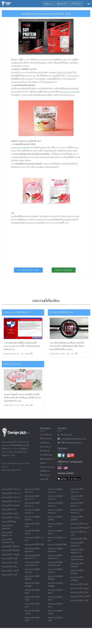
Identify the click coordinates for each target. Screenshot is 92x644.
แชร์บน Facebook (64, 270)
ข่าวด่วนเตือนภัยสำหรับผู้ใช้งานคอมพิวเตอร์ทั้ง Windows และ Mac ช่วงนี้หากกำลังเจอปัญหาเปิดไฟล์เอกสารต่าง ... (22, 346)
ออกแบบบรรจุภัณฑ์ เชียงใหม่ (55, 578)
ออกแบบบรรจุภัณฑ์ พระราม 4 (55, 505)
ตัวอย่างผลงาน (46, 447)
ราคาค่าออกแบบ (46, 435)
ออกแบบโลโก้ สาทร (9, 510)
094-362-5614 (66, 435)
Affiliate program (47, 467)
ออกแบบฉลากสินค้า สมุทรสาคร (32, 550)
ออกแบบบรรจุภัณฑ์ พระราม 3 (55, 498)
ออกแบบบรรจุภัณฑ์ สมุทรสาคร (55, 550)
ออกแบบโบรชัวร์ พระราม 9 (77, 511)
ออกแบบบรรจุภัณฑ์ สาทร (55, 525)
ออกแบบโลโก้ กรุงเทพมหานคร (8, 541)
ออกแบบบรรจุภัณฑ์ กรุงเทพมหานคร (55, 564)
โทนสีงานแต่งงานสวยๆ (12, 364)
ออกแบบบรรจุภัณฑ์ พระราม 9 (55, 511)
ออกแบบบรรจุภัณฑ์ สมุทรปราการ (55, 557)
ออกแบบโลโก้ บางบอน (11, 518)
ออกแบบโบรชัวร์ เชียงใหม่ (77, 572)
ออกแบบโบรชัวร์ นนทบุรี (80, 597)
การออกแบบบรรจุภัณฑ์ (64, 73)
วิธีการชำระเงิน (46, 439)
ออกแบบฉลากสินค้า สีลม (34, 545)
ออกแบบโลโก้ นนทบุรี (10, 571)
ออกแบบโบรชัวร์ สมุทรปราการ (77, 551)
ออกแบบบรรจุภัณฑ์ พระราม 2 (55, 491)
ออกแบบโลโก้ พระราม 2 (11, 489)
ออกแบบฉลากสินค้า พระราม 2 (32, 491)
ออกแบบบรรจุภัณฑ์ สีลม (57, 545)
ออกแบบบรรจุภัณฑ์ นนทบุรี (55, 612)
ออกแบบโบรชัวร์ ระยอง (80, 588)
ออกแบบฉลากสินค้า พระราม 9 (32, 511)
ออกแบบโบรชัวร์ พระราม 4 (77, 505)
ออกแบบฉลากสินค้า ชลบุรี (32, 592)
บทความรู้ (44, 479)
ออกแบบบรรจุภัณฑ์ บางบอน (57, 539)
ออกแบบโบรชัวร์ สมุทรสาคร (77, 544)
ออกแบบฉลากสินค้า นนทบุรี (32, 612)
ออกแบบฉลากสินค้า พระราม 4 (32, 505)
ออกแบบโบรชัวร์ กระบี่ (80, 601)
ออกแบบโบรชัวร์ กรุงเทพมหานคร (77, 558)
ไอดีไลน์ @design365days (71, 443)
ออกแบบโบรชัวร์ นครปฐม (77, 579)
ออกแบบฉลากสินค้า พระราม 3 (32, 498)
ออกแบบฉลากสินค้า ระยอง (32, 598)
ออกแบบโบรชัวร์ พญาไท (80, 528)
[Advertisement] (39, 245)
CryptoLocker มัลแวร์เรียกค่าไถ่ (16, 312)
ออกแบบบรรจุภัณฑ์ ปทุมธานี (55, 571)
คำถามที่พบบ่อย (46, 455)
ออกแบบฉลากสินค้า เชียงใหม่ (32, 578)
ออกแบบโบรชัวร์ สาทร (80, 524)
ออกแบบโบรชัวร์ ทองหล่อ (77, 518)
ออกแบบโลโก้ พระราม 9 (11, 501)
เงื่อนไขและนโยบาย (48, 459)
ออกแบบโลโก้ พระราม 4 (11, 497)
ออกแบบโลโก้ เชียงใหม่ (11, 551)
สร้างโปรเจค (45, 451)
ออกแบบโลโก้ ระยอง (10, 563)
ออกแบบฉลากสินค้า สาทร (32, 525)
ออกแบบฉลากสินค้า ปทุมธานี (32, 571)
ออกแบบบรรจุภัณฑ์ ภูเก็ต (55, 605)
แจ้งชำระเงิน (45, 443)
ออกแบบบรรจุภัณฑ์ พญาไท (55, 532)
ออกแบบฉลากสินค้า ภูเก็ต (32, 605)
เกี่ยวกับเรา (46, 428)
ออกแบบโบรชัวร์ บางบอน (79, 533)
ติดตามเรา (63, 448)
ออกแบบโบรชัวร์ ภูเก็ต (79, 592)
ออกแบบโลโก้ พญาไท (10, 514)
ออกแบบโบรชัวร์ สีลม (79, 539)
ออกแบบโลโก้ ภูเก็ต (9, 567)
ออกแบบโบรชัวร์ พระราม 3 (77, 498)
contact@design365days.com (73, 439)
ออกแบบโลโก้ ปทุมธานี (11, 546)
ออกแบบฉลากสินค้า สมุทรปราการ (32, 557)
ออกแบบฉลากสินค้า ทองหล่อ (32, 518)
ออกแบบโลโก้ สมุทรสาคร (7, 527)
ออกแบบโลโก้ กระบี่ (9, 575)
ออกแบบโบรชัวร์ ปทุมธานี (77, 565)
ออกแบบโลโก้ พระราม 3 (11, 493)
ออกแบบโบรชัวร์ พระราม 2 (77, 491)
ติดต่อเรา (44, 463)
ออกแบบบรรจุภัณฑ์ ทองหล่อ (55, 518)
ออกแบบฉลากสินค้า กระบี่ (32, 619)
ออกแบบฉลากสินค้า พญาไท (32, 532)
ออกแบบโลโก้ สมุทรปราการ (7, 534)
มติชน (67, 223)
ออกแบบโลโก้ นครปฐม (11, 555)
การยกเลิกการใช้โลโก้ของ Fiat (61, 312)
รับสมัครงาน (45, 471)
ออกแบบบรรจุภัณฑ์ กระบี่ (55, 619)
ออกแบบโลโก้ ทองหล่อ (11, 505)
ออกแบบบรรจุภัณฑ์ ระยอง (55, 598)
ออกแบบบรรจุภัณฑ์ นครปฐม (55, 585)
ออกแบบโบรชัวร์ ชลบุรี (80, 584)
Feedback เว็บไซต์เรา (66, 473)
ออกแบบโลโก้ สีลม (9, 522)
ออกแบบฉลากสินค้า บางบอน (34, 539)
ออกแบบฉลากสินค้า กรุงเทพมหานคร (32, 564)
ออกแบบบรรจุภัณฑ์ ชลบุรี (55, 592)
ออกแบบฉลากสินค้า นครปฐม (32, 585)
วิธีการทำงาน (45, 475)
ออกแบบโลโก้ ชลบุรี (9, 559)
